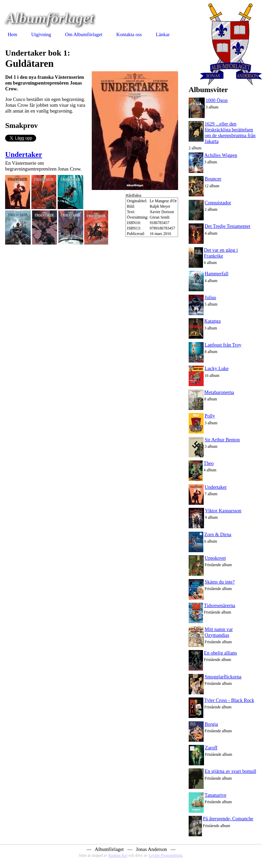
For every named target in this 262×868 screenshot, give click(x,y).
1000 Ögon (217, 100)
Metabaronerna (219, 392)
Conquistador (218, 203)
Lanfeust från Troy (223, 345)
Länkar (163, 34)
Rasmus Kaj (118, 855)
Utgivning (41, 34)
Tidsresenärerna (220, 605)
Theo (209, 463)
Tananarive (216, 795)
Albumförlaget (49, 18)
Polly (210, 416)
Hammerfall (217, 274)
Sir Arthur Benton (222, 440)
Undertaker (24, 155)
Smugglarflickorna (223, 677)
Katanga (213, 321)
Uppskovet (215, 558)
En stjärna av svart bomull (230, 771)
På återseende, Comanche (228, 819)
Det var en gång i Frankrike (221, 253)
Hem (12, 34)
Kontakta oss (129, 34)
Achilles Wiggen (221, 155)
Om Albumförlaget (84, 34)
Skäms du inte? (220, 582)
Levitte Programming (166, 855)
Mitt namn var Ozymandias (219, 632)
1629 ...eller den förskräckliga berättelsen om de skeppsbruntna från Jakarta (230, 133)
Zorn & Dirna (218, 534)
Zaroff (211, 748)
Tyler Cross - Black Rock (229, 700)
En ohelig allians (221, 653)
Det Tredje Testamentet (228, 226)
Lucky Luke (217, 368)
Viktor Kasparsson (223, 511)
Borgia (211, 724)
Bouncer (213, 179)
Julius (210, 297)
